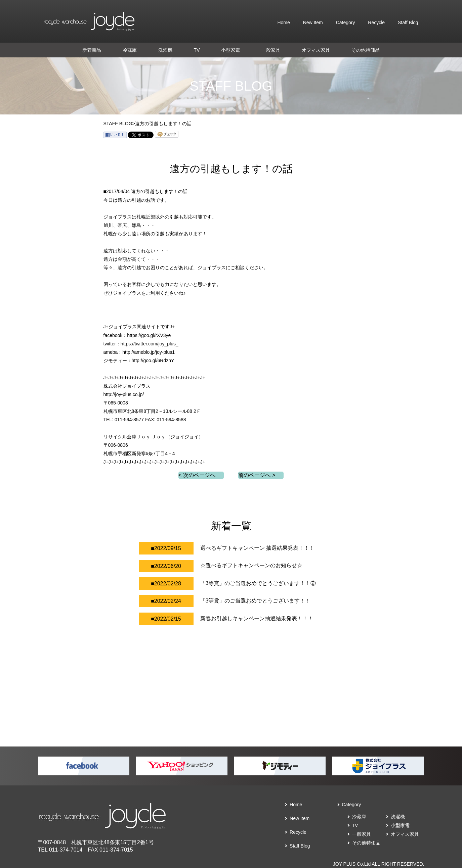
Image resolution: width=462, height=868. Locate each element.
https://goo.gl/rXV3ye (149, 335)
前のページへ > (257, 475)
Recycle (376, 22)
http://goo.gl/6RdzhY (153, 360)
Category (346, 22)
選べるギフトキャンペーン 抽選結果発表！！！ (257, 548)
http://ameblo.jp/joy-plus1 (149, 352)
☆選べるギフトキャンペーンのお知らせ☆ (251, 565)
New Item (313, 22)
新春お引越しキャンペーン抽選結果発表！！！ (257, 618)
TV (197, 50)
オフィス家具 (316, 50)
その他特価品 (366, 50)
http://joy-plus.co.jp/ (124, 394)
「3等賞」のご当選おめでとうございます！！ (256, 601)
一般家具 (271, 50)
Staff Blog (408, 22)
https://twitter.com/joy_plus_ (150, 344)
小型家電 (230, 50)
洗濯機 (165, 50)
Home (283, 22)
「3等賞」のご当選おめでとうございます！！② (258, 583)
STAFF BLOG (118, 124)
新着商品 (92, 50)
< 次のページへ (197, 475)
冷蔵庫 (130, 50)
